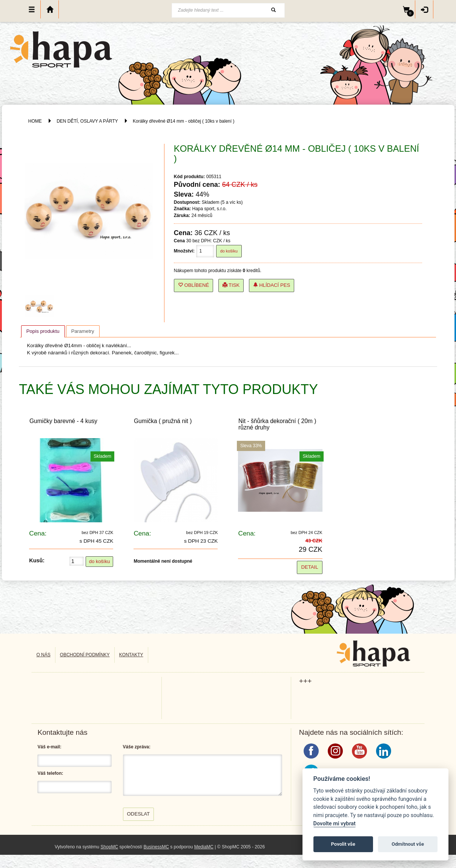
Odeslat (139, 814)
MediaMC (204, 847)
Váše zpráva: (137, 747)
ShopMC (110, 847)
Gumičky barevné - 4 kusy (63, 421)
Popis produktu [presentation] (43, 331)
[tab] (43, 331)
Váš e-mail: (49, 747)
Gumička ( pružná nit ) (163, 421)
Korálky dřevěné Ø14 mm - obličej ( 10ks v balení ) (183, 121)
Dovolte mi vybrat (335, 824)
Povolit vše (343, 844)
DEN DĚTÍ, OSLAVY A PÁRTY (88, 121)
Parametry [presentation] (83, 331)
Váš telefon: (50, 773)
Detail (309, 567)
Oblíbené (194, 285)
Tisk (231, 285)
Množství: (184, 251)
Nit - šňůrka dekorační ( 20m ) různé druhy (277, 424)
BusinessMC (156, 847)
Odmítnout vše (408, 844)
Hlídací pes (272, 285)
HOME (35, 121)
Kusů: (37, 560)
